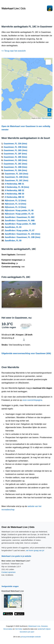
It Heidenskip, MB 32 (14, 190)
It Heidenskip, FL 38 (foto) (17, 187)
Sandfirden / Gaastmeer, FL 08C (20, 217)
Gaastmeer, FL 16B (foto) (17, 177)
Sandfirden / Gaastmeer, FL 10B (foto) (23, 237)
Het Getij (18, 629)
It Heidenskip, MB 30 (14, 194)
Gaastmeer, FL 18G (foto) (15, 150)
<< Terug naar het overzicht (14, 51)
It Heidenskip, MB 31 (14, 184)
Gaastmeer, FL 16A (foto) (17, 174)
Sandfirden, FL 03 (13, 227)
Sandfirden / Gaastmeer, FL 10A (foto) (22, 234)
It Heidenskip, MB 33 (14, 197)
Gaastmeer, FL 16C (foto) (17, 180)
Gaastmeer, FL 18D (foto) (15, 160)
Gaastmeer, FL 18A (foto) (15, 170)
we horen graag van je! (35, 550)
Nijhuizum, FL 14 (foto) (15, 204)
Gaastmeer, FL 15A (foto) (15, 144)
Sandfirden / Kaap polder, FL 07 (20, 231)
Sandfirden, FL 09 (13, 241)
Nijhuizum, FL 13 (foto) (15, 207)
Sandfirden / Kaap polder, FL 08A (20, 224)
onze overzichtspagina (32, 400)
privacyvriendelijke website (31, 637)
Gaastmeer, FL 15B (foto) (15, 147)
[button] (48, 62)
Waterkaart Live (34, 626)
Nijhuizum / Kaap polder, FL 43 (19, 214)
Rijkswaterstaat (47, 118)
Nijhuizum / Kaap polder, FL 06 (19, 210)
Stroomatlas (8, 629)
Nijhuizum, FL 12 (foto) (15, 201)
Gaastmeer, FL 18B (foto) (15, 167)
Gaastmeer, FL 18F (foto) (15, 154)
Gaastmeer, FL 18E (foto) (15, 157)
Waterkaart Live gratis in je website (16, 556)
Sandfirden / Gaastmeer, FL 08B (20, 221)
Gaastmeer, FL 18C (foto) (15, 164)
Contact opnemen (9, 572)
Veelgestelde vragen (10, 586)
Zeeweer (44, 626)
